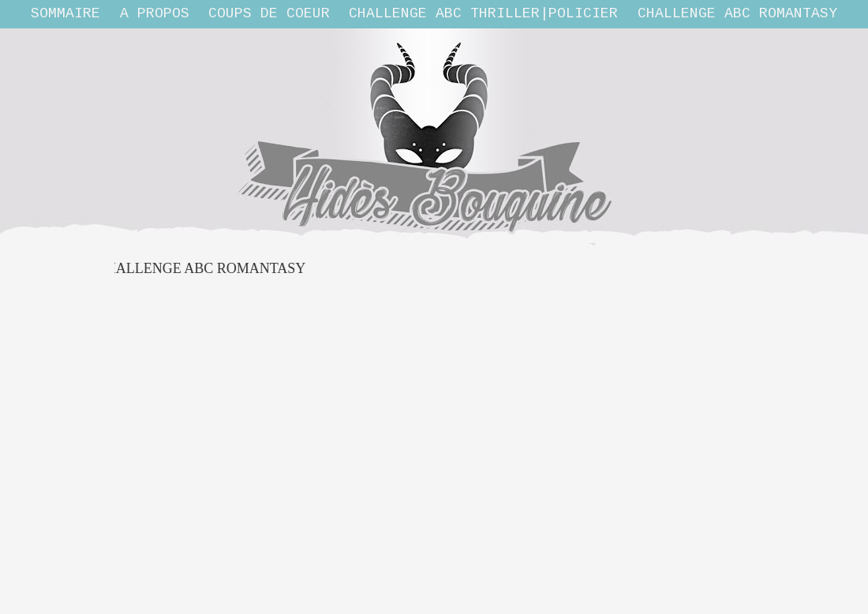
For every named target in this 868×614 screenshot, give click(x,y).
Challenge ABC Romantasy (737, 13)
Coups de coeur (269, 13)
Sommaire (65, 13)
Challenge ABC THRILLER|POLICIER (483, 13)
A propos (155, 13)
